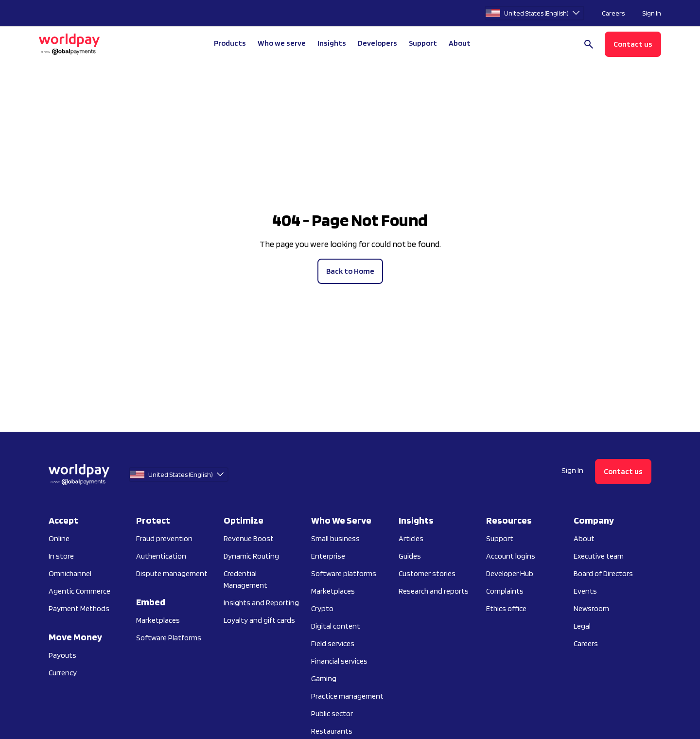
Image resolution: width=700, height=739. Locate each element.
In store (61, 556)
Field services (333, 643)
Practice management (347, 696)
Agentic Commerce (79, 591)
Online (59, 538)
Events (585, 591)
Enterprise (328, 556)
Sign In (652, 13)
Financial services (339, 661)
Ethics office (506, 608)
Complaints (505, 591)
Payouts (62, 655)
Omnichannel (70, 573)
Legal (582, 626)
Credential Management (245, 579)
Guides (410, 556)
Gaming (324, 678)
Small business (335, 538)
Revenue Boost (249, 538)
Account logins (511, 556)
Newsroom (591, 608)
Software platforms (344, 573)
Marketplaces (158, 620)
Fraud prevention (164, 538)
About (584, 538)
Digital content (336, 626)
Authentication (161, 556)
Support (423, 43)
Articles (411, 538)
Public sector (332, 713)
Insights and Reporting (261, 603)
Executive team (599, 556)
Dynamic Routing (251, 556)
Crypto (322, 608)
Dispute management (172, 573)
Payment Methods (79, 608)
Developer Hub (510, 573)
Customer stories (427, 573)
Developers (377, 43)
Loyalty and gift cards (259, 620)
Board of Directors (603, 573)
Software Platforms (169, 638)
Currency (63, 673)
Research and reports (434, 591)
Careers (613, 13)
